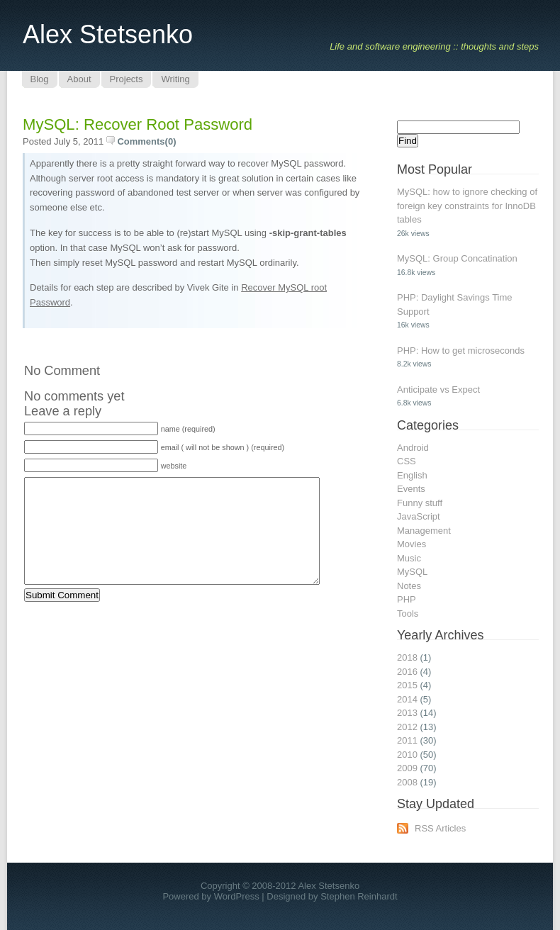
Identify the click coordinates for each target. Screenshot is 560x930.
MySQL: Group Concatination (457, 258)
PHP (407, 599)
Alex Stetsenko (108, 34)
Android (413, 448)
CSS (407, 461)
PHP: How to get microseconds (461, 351)
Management (424, 531)
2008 (407, 782)
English (412, 475)
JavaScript (419, 516)
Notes (409, 586)
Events (411, 489)
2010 (407, 755)
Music (409, 558)
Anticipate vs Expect (438, 390)
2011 (407, 740)
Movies (411, 544)
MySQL (412, 572)
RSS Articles (440, 828)
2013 (407, 713)
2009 (407, 768)
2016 (407, 672)
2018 (407, 657)
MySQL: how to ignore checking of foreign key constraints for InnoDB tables (467, 206)
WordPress (237, 896)
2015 (407, 685)
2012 (407, 727)
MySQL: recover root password (138, 124)
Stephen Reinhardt (359, 896)
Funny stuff (420, 503)
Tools (408, 614)
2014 (407, 699)
